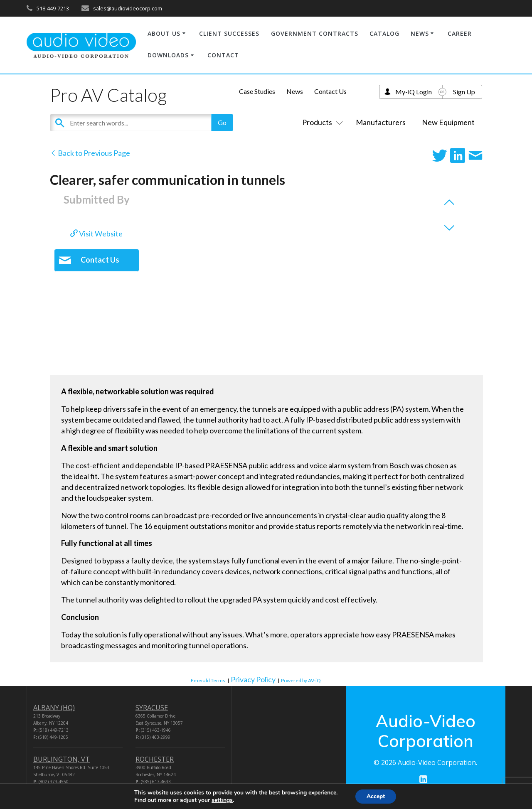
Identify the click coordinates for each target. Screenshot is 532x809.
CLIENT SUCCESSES (229, 33)
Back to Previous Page (90, 153)
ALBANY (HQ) (54, 708)
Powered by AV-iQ (301, 680)
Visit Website (96, 234)
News (295, 91)
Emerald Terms (208, 680)
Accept (376, 796)
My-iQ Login (414, 92)
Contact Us (330, 91)
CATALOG (384, 33)
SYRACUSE (152, 708)
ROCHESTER (155, 759)
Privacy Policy (253, 679)
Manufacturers (381, 122)
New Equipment (448, 122)
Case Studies (257, 91)
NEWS (420, 33)
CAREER (460, 33)
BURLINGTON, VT (62, 759)
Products (321, 122)
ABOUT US (164, 33)
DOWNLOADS (168, 55)
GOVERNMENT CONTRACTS (315, 33)
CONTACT (223, 55)
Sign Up (464, 92)
